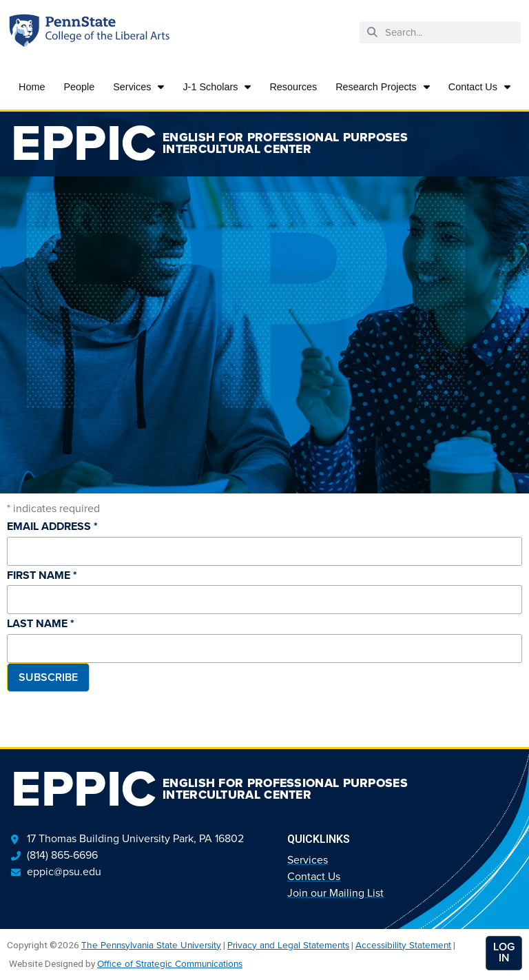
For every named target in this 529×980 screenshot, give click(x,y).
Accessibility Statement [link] (403, 945)
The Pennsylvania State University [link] (151, 945)
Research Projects (383, 87)
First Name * (42, 575)
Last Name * (41, 623)
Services (138, 87)
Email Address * (52, 526)
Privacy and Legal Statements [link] (288, 945)
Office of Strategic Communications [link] (170, 963)
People (79, 87)
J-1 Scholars (217, 87)
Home (32, 87)
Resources (293, 87)
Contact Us (479, 87)
